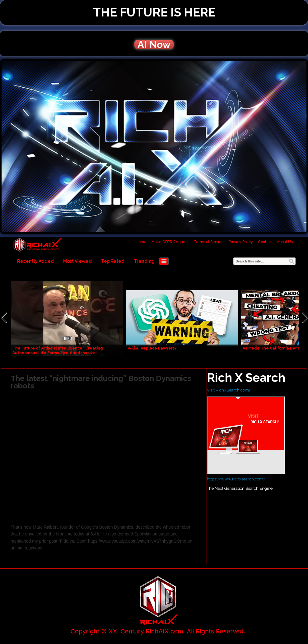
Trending (144, 261)
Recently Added (35, 261)
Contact (265, 242)
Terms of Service (209, 242)
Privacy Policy (241, 242)
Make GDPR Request (170, 242)
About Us (285, 242)
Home (141, 242)
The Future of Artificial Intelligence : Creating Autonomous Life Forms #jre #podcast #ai (58, 351)
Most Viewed (77, 261)
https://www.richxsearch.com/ (236, 479)
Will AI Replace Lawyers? (152, 348)
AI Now (154, 44)
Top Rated (113, 261)
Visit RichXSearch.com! (228, 390)
